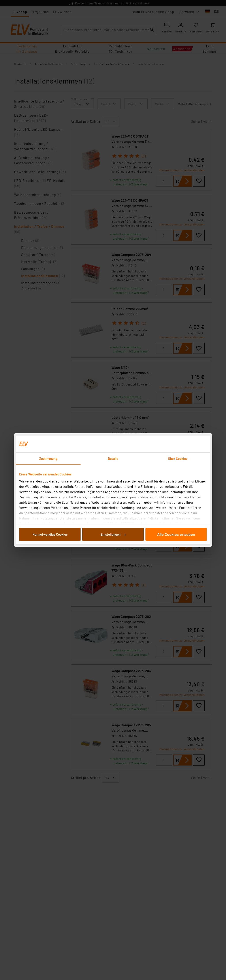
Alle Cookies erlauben (176, 534)
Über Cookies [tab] (178, 458)
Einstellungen (113, 534)
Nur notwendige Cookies (50, 534)
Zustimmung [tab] (48, 458)
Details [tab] (113, 458)
